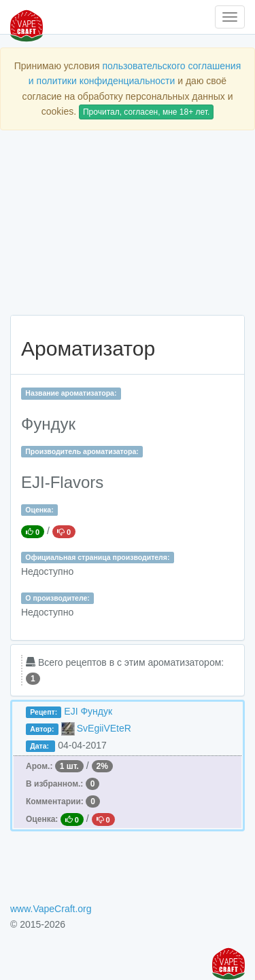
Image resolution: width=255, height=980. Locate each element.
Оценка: (39, 510)
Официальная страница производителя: (97, 557)
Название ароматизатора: (71, 393)
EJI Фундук (88, 711)
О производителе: (57, 598)
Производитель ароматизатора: (82, 451)
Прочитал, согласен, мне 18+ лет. (146, 112)
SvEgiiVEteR (104, 728)
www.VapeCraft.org (51, 909)
